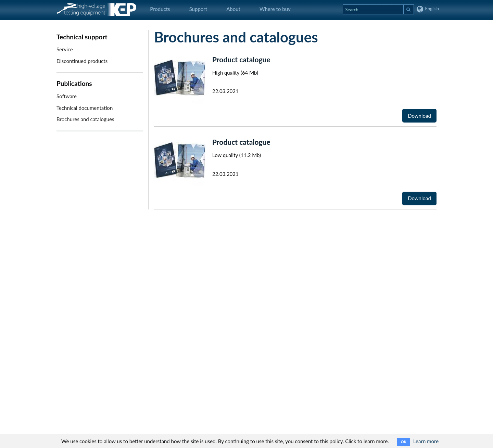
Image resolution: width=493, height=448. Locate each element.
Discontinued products (82, 61)
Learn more (426, 441)
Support (198, 9)
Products (160, 9)
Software (67, 96)
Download (419, 116)
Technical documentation (85, 108)
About (233, 9)
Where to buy (275, 9)
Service (65, 49)
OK (404, 442)
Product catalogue (241, 59)
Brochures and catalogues (85, 119)
